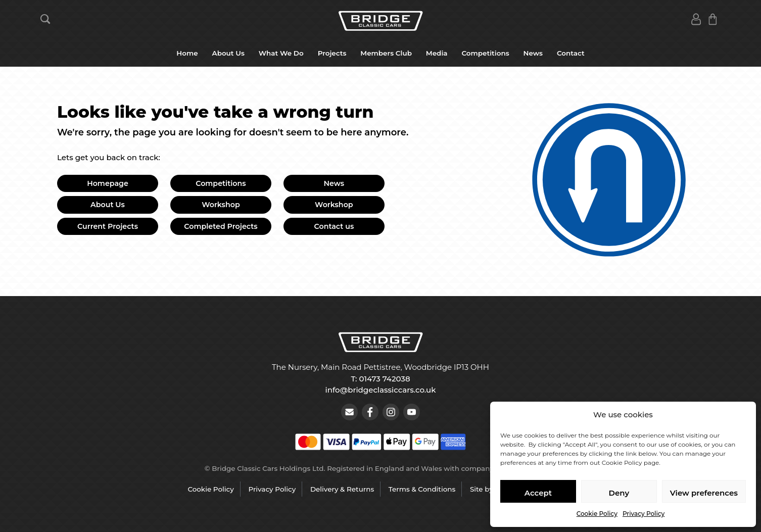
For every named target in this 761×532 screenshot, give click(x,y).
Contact (571, 53)
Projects (332, 53)
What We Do (281, 53)
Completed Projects (221, 226)
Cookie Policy (597, 514)
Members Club (386, 53)
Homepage (108, 183)
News (533, 53)
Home (187, 53)
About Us (228, 53)
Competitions (485, 53)
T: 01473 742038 (380, 379)
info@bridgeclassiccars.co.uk (381, 390)
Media (437, 53)
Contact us (334, 226)
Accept (538, 493)
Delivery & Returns (342, 489)
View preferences (704, 493)
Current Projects (108, 226)
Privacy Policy (644, 514)
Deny (619, 493)
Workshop (221, 205)
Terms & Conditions (422, 489)
